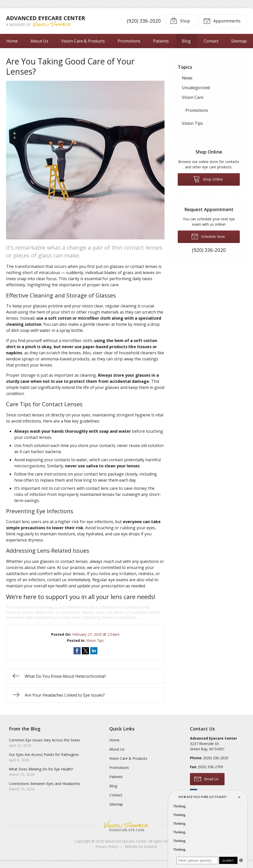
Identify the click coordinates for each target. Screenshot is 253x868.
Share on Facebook (77, 651)
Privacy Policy (107, 846)
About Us (39, 41)
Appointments (222, 21)
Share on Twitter (85, 651)
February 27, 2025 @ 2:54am (96, 634)
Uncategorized (196, 88)
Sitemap (239, 41)
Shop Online (208, 179)
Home (12, 41)
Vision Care (193, 97)
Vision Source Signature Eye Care (127, 825)
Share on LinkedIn (94, 651)
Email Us (206, 779)
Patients (161, 41)
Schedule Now (208, 236)
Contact (211, 41)
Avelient (150, 846)
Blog (186, 41)
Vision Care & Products (83, 41)
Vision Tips (95, 640)
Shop (180, 21)
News (187, 78)
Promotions (129, 41)
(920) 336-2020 (144, 21)
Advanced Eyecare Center (126, 841)
